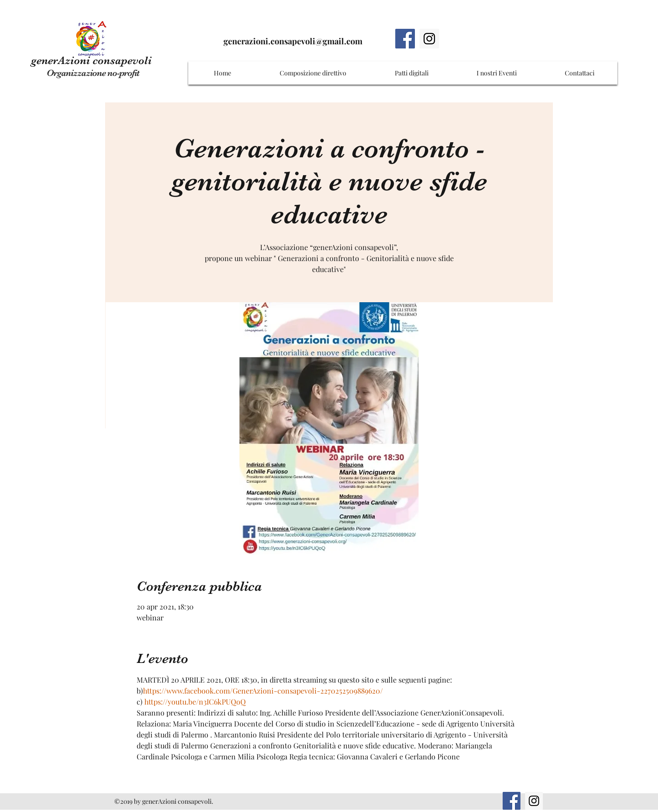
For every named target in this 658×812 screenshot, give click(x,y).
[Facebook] (405, 39)
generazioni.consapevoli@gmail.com (293, 41)
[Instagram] (429, 39)
